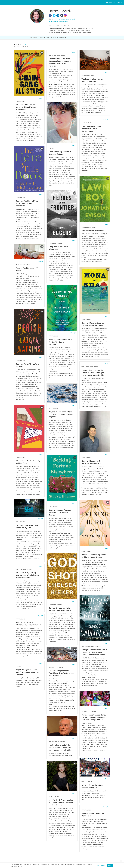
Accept (110, 865)
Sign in (120, 2)
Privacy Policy (100, 865)
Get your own (111, 2)
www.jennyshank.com (66, 19)
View (39, 98)
